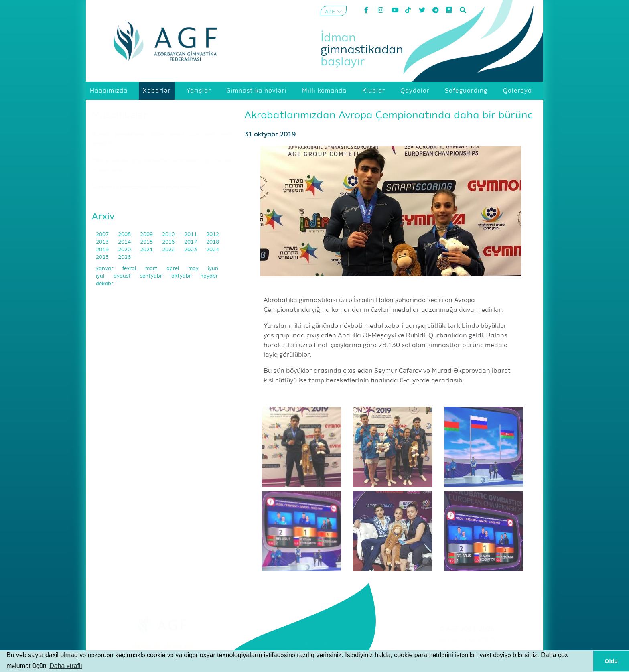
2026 (124, 257)
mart (152, 269)
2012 (213, 234)
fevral (130, 269)
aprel (173, 269)
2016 (169, 242)
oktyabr (182, 276)
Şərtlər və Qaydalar (467, 640)
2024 (213, 250)
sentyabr (152, 276)
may (194, 269)
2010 (169, 234)
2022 (169, 250)
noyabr (209, 276)
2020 (125, 250)
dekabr (104, 284)
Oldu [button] (611, 661)
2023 (191, 250)
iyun (213, 269)
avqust (123, 276)
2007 (103, 234)
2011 (191, 234)
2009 (147, 234)
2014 (125, 242)
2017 (191, 242)
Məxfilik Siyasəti (467, 650)
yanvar (105, 269)
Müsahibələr (120, 115)
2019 (103, 250)
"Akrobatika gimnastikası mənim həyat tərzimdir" (147, 187)
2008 (125, 234)
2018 (213, 242)
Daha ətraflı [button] (66, 666)
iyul (101, 276)
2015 (147, 242)
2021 (147, 250)
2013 (103, 242)
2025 (103, 257)
